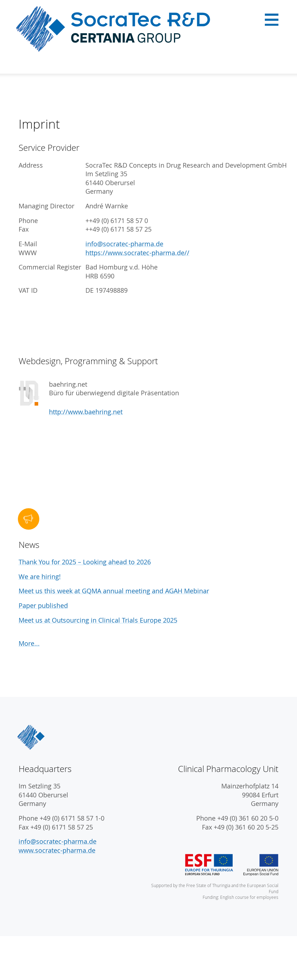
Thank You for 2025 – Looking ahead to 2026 (85, 562)
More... (29, 644)
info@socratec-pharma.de (124, 244)
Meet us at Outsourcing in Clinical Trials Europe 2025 (98, 620)
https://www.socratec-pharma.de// (137, 253)
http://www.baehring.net (86, 412)
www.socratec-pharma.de (57, 850)
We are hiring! (40, 577)
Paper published (43, 606)
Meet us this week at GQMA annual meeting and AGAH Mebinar (114, 591)
